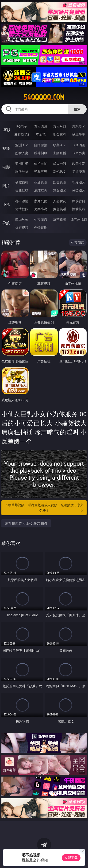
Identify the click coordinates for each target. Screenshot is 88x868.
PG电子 (22, 126)
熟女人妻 (22, 153)
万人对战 (60, 126)
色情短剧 (41, 228)
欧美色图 (60, 182)
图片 (6, 186)
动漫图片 (79, 182)
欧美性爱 (79, 164)
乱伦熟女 (60, 172)
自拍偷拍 (41, 145)
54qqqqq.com (44, 97)
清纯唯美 (41, 190)
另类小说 (41, 209)
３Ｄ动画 (79, 145)
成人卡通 (60, 164)
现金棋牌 (60, 134)
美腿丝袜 (22, 190)
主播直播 (60, 153)
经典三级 (41, 172)
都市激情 (22, 201)
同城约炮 (22, 220)
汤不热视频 (79, 220)
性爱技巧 (79, 209)
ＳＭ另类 (79, 153)
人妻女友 (60, 201)
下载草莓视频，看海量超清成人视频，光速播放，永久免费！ (45, 508)
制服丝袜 (22, 172)
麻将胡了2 (22, 134)
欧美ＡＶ (60, 145)
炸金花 (41, 134)
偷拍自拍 (41, 164)
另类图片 (79, 190)
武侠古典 (79, 201)
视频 (6, 148)
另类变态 (79, 172)
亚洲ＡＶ (22, 145)
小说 (6, 204)
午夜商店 (41, 220)
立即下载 (71, 858)
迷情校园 (22, 209)
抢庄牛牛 (79, 134)
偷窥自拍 (22, 182)
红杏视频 (22, 228)
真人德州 (41, 126)
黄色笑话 (60, 209)
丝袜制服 (41, 153)
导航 (6, 223)
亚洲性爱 (22, 164)
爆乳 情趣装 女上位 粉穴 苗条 (26, 523)
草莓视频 (60, 220)
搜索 (77, 109)
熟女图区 (60, 190)
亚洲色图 (41, 182)
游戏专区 (79, 126)
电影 (6, 167)
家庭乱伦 (41, 201)
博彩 (6, 130)
